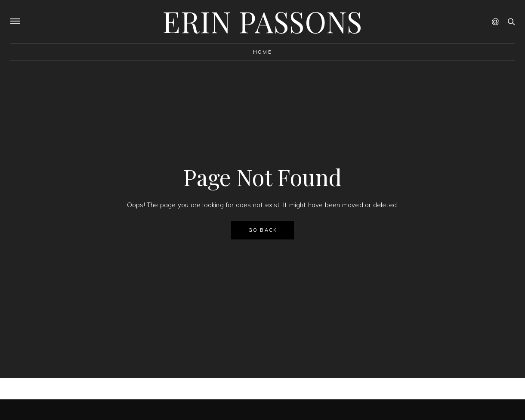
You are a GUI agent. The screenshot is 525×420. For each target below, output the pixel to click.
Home (262, 52)
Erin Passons (262, 21)
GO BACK (263, 230)
